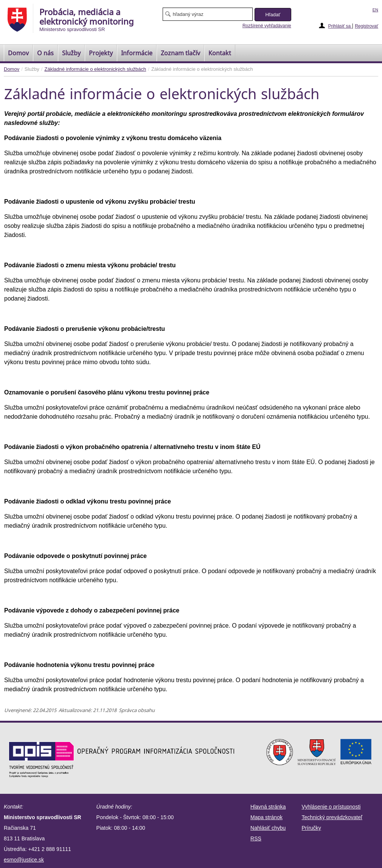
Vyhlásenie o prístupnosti (331, 807)
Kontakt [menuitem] (220, 53)
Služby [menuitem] (71, 53)
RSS (256, 838)
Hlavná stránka (268, 807)
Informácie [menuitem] (137, 53)
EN (375, 10)
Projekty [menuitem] (101, 53)
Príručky (311, 828)
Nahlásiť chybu (268, 828)
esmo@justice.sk (24, 860)
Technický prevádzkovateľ (332, 817)
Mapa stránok (266, 817)
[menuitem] (18, 53)
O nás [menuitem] (45, 53)
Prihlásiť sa (340, 26)
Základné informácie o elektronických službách (95, 69)
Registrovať (366, 26)
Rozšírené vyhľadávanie (267, 26)
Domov (12, 69)
